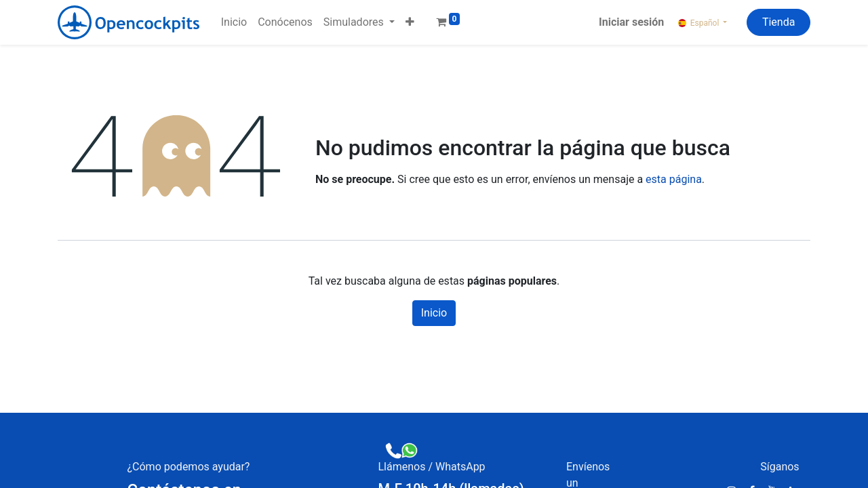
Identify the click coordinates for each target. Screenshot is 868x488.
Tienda (778, 22)
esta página (674, 179)
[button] (410, 22)
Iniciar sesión (631, 22)
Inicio (434, 313)
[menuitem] (234, 22)
